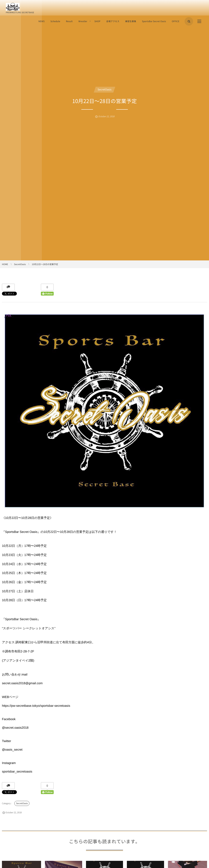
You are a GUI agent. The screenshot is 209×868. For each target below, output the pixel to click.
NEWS (41, 21)
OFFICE (176, 21)
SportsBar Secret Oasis (154, 21)
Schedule (55, 21)
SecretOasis (104, 90)
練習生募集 (131, 21)
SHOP (97, 21)
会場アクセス (113, 21)
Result (69, 21)
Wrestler (83, 21)
